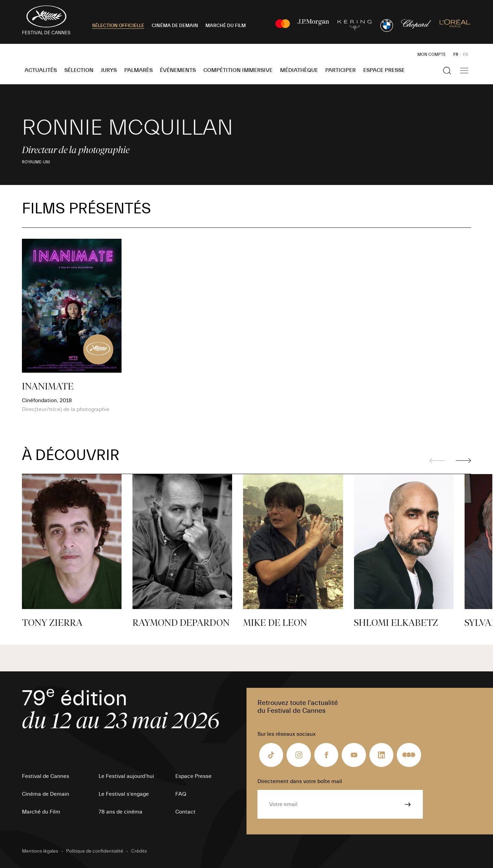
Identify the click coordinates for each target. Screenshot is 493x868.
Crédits (139, 851)
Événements (178, 70)
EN (466, 54)
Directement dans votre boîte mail (300, 781)
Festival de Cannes (46, 776)
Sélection (79, 70)
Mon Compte (432, 54)
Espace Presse (384, 70)
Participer (340, 70)
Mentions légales (40, 851)
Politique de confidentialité (95, 851)
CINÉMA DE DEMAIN (175, 26)
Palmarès (138, 70)
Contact (185, 812)
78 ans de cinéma (121, 812)
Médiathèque (299, 70)
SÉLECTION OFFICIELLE (118, 26)
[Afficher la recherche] (447, 71)
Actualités (41, 70)
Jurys (109, 70)
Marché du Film (41, 812)
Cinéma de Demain (46, 794)
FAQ (181, 794)
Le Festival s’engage (124, 794)
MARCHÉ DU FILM (226, 26)
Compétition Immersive (238, 70)
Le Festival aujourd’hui (126, 776)
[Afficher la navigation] (464, 71)
